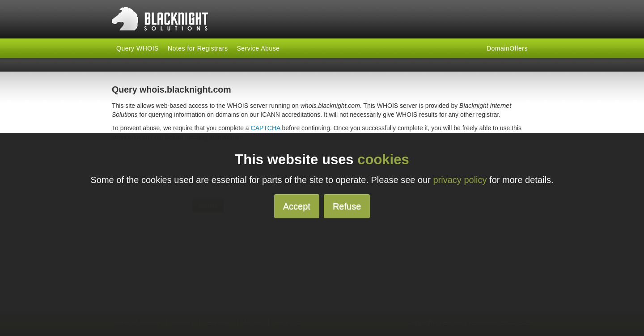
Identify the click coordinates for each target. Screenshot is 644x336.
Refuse (347, 206)
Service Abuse (258, 48)
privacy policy (460, 180)
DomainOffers (507, 48)
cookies (383, 159)
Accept (297, 206)
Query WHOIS (138, 48)
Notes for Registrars (198, 48)
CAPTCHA (266, 128)
